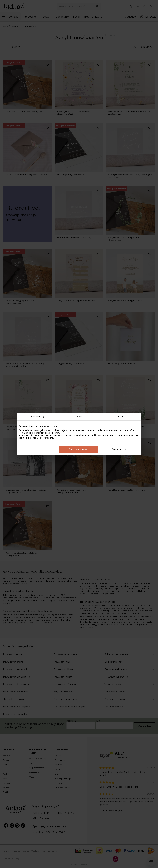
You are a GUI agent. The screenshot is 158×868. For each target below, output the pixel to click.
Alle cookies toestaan (79, 449)
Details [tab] (79, 416)
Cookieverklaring (45, 438)
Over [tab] (121, 416)
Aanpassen (119, 449)
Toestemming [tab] (37, 416)
